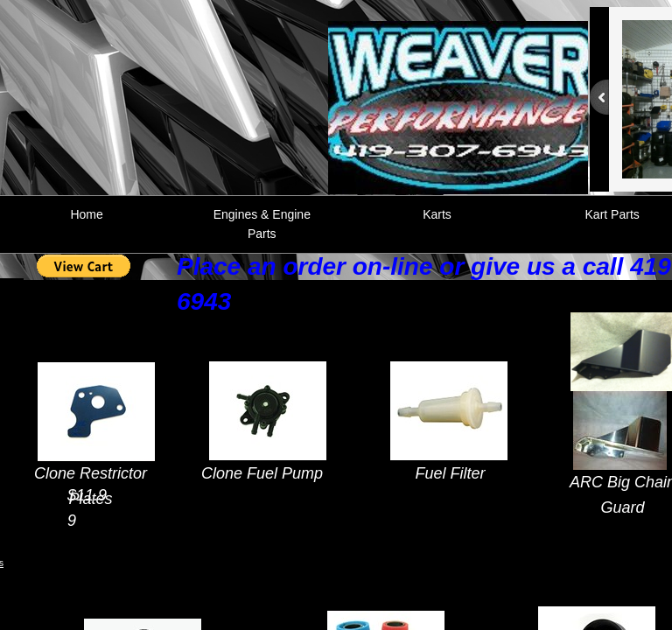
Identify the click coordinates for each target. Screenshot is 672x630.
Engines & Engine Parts (262, 224)
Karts (437, 214)
